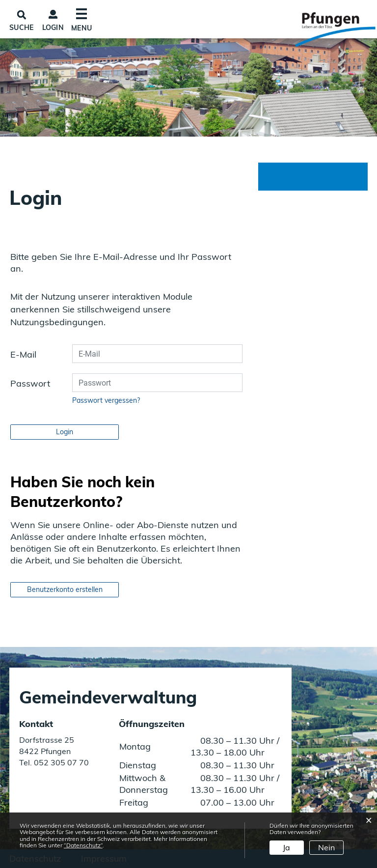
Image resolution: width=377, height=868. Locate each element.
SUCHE (22, 28)
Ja (286, 847)
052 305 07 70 (60, 762)
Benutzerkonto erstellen (65, 589)
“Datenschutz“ (83, 845)
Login (53, 28)
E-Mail (23, 354)
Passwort (30, 383)
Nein (326, 847)
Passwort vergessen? (106, 400)
